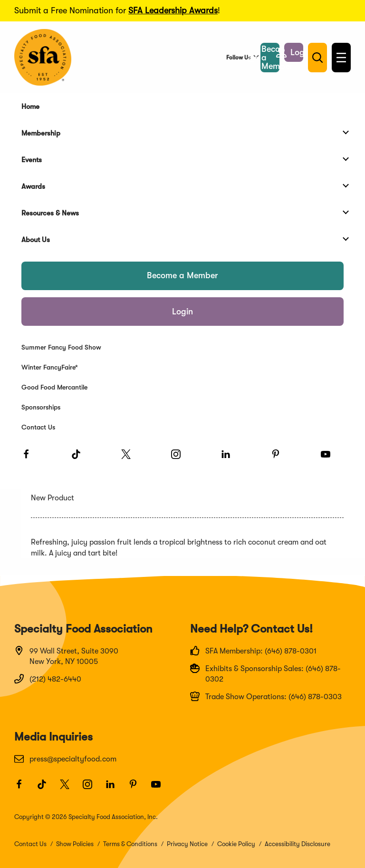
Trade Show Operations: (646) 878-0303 (266, 696)
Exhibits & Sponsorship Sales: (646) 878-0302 (265, 673)
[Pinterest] (280, 458)
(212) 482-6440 (48, 679)
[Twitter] (130, 458)
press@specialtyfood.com (65, 759)
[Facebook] (30, 458)
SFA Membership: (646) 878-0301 (253, 651)
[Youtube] (330, 458)
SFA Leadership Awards (173, 10)
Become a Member (182, 275)
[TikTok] (80, 458)
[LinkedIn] (230, 458)
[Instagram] (180, 458)
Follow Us (238, 58)
